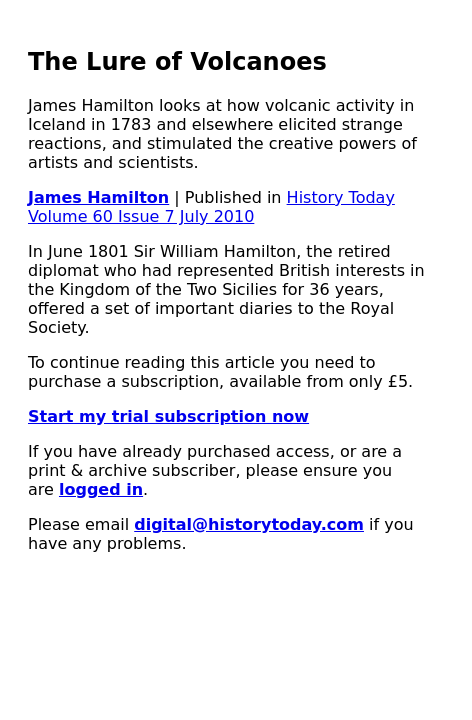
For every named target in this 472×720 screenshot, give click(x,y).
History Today (341, 197)
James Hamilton (98, 197)
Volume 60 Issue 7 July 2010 (141, 216)
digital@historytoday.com (249, 524)
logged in (101, 489)
